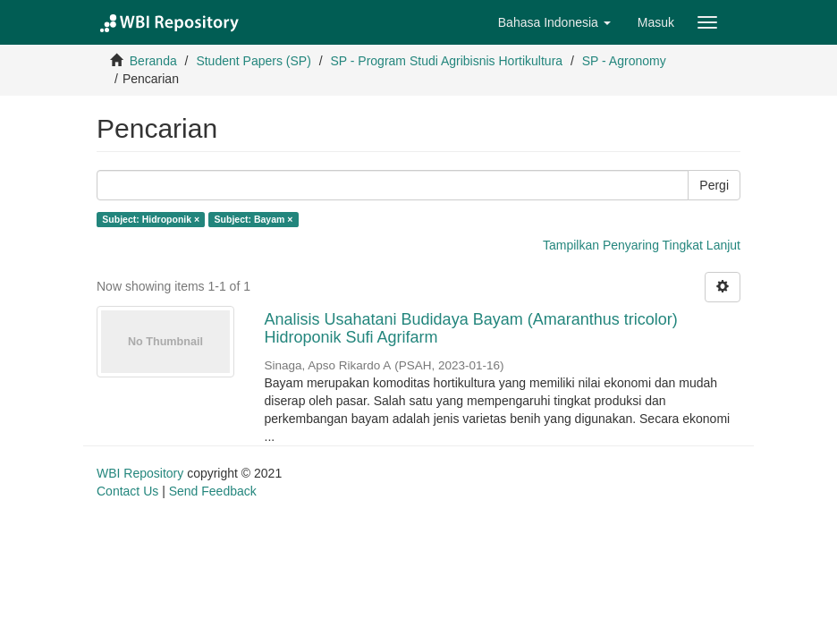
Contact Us (127, 491)
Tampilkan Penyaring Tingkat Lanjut (642, 245)
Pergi (714, 185)
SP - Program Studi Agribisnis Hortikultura (446, 61)
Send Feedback (213, 491)
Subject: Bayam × (254, 219)
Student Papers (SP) (253, 61)
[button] (554, 22)
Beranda (153, 61)
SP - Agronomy (624, 61)
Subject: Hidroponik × (151, 219)
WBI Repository (140, 473)
